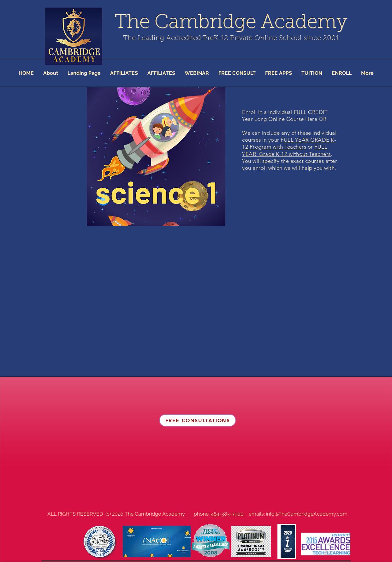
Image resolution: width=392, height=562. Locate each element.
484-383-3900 (227, 514)
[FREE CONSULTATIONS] (198, 420)
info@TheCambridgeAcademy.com (307, 514)
